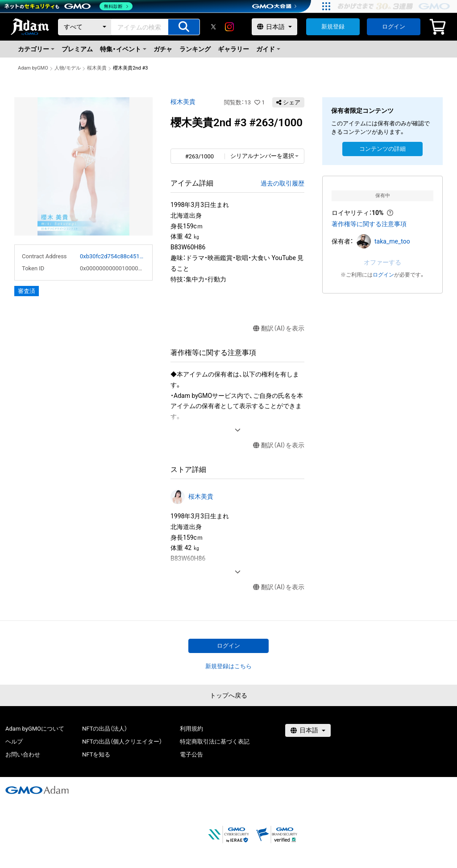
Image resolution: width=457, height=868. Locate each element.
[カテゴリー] (85, 27)
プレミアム (77, 49)
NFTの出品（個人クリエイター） (122, 742)
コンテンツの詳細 (382, 149)
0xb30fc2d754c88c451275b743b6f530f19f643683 (112, 256)
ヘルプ (14, 742)
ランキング (195, 49)
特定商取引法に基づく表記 (215, 742)
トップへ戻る (228, 695)
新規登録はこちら (228, 666)
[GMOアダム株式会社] (37, 790)
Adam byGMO (33, 68)
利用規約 (191, 729)
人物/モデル (68, 68)
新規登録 (333, 27)
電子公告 (191, 754)
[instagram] (229, 27)
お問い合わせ (23, 754)
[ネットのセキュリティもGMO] (69, 6)
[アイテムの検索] (184, 27)
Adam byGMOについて (35, 729)
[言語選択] (274, 27)
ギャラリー (233, 49)
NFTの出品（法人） (105, 729)
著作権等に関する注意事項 (369, 224)
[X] (213, 27)
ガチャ (163, 49)
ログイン (394, 27)
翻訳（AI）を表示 (279, 329)
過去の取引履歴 (283, 183)
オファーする (382, 262)
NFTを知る (96, 754)
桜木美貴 (97, 68)
